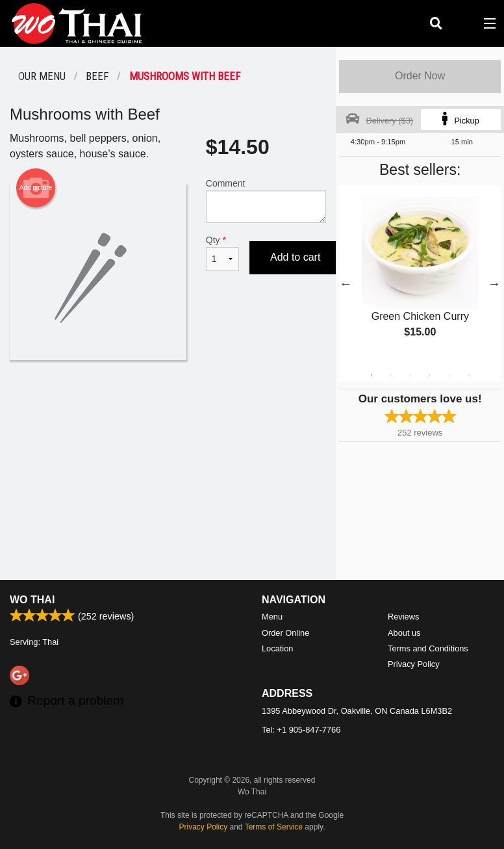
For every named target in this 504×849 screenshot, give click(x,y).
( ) (462, 23)
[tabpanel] (420, 276)
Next (494, 283)
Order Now (420, 76)
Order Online (285, 633)
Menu (272, 617)
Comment (266, 201)
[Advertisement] (168, 402)
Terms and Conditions (428, 648)
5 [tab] (449, 375)
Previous (346, 283)
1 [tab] (372, 375)
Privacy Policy (414, 664)
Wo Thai (32, 600)
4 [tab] (430, 375)
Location (277, 648)
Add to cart (295, 257)
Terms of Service (274, 827)
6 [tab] (469, 375)
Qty (222, 253)
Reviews (403, 617)
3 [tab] (410, 375)
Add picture (36, 188)
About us (404, 633)
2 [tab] (391, 375)
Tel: (301, 730)
